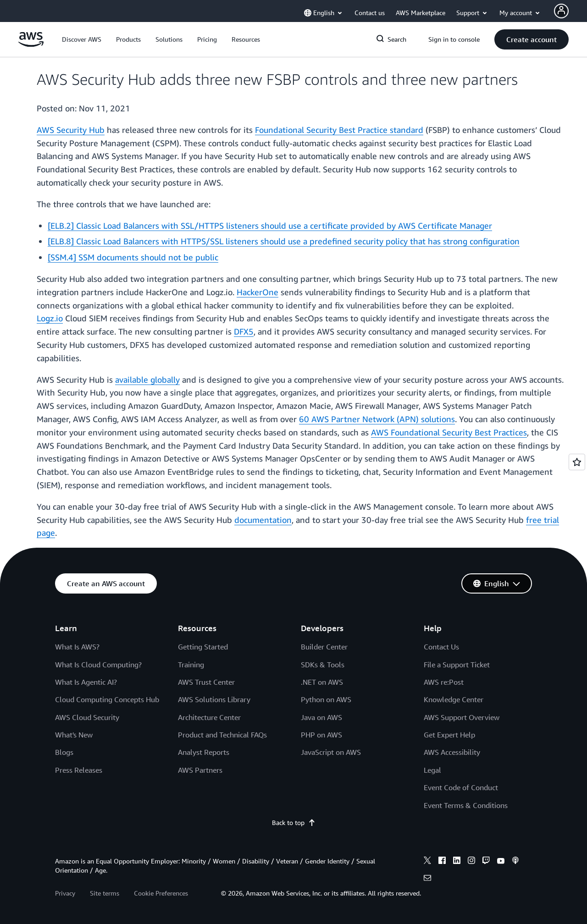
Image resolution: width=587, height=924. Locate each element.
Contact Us (441, 647)
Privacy (65, 893)
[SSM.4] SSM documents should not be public (133, 257)
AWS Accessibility (452, 752)
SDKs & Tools (323, 665)
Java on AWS (321, 717)
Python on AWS (326, 699)
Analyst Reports (204, 752)
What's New (74, 735)
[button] (82, 39)
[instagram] (471, 862)
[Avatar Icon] (561, 11)
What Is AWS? (77, 647)
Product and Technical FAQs (222, 735)
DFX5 (244, 331)
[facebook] (442, 862)
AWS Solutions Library (214, 699)
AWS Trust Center (206, 682)
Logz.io (50, 318)
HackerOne (258, 292)
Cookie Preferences (161, 893)
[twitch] (486, 862)
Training (191, 665)
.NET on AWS (322, 682)
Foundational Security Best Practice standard (339, 130)
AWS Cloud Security (87, 717)
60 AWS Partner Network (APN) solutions (377, 419)
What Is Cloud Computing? (98, 665)
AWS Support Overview (462, 717)
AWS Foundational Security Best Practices (449, 432)
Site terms (105, 893)
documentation (263, 520)
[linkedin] (457, 862)
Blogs (64, 752)
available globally (147, 379)
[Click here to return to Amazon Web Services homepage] (31, 44)
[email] (427, 879)
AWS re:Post (444, 682)
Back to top (294, 822)
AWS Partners (200, 770)
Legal (432, 770)
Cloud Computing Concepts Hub (107, 699)
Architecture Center (209, 717)
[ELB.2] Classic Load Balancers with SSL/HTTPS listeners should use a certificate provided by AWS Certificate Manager (270, 225)
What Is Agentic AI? (86, 682)
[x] (427, 862)
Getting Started (203, 647)
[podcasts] (515, 862)
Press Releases (79, 770)
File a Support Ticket (457, 665)
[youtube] (501, 862)
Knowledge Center (454, 699)
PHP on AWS (321, 735)
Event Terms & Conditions (466, 805)
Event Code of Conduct (461, 787)
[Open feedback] (577, 462)
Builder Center (324, 647)
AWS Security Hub (71, 130)
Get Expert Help (449, 735)
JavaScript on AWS (331, 752)
